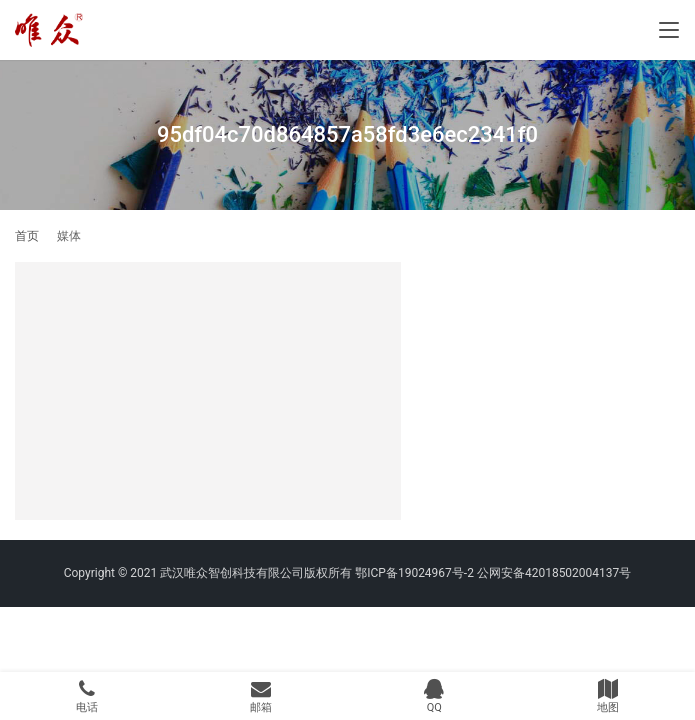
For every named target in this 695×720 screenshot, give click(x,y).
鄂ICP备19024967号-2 (414, 573)
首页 (27, 236)
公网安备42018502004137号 (554, 573)
